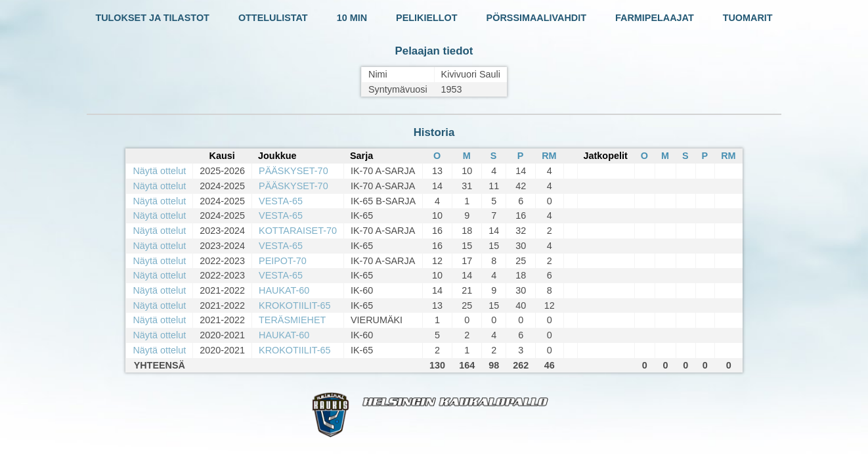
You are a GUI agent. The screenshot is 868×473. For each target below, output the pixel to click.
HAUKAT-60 (284, 290)
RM (549, 156)
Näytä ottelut (159, 171)
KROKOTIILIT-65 (295, 305)
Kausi (222, 156)
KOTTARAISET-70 (298, 231)
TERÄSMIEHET (292, 320)
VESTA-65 (281, 201)
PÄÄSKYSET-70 (293, 171)
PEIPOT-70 (283, 261)
